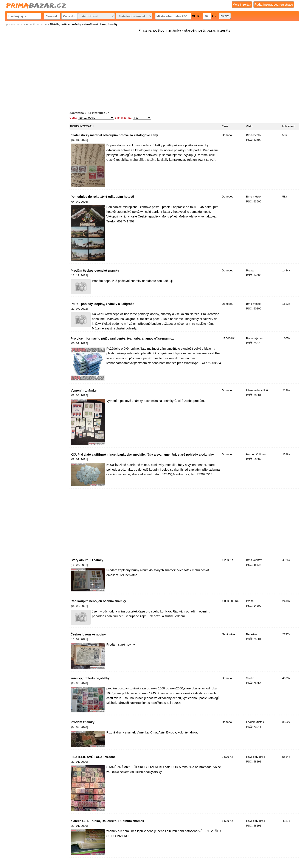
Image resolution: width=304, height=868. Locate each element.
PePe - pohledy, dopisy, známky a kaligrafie (102, 304)
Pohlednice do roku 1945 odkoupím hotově (102, 197)
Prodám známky (83, 722)
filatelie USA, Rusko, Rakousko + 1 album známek (107, 821)
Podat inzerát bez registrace (274, 5)
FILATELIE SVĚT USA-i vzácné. (94, 757)
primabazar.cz (14, 24)
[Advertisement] (184, 63)
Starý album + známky (87, 560)
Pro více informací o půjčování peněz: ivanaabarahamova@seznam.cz (122, 338)
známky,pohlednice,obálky (90, 678)
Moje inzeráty (242, 5)
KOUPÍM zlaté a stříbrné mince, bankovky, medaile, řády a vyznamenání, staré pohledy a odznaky (142, 455)
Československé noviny (88, 634)
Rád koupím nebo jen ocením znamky (98, 601)
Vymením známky (84, 390)
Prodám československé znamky (95, 271)
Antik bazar (36, 24)
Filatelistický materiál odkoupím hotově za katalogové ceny (114, 135)
